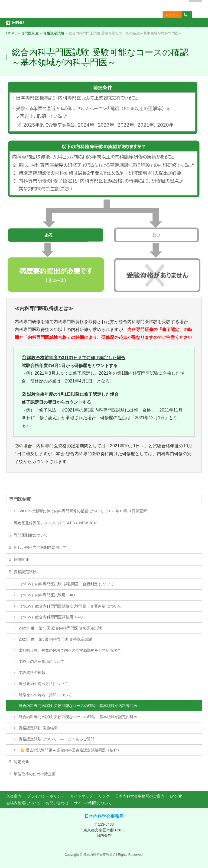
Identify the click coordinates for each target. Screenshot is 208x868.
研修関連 (21, 560)
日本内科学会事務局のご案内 (140, 796)
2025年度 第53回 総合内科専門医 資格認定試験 (60, 628)
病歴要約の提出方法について (43, 684)
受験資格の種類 (32, 673)
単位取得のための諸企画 (35, 774)
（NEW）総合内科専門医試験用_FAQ (51, 617)
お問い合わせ (57, 803)
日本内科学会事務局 (104, 816)
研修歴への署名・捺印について (45, 695)
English (176, 796)
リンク (104, 796)
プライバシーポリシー (46, 796)
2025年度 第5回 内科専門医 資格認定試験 (55, 639)
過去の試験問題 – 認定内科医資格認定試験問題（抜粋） (71, 750)
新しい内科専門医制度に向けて (40, 547)
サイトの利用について (93, 803)
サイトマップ (82, 796)
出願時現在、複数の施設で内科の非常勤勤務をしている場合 (70, 650)
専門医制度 (20, 499)
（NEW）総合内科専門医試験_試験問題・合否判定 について (70, 606)
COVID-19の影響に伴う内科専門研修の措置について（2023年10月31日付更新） (82, 511)
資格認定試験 (25, 572)
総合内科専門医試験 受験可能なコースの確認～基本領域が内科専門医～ (80, 706)
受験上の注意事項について (41, 661)
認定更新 (21, 762)
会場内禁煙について (23, 803)
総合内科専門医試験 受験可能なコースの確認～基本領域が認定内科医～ (80, 717)
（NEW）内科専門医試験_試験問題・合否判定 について (66, 584)
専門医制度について (31, 535)
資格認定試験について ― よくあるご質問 (57, 739)
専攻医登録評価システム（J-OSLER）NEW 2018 (56, 523)
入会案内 (14, 796)
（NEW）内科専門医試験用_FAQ (47, 595)
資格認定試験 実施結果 (38, 728)
